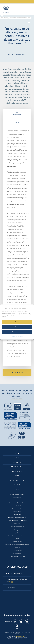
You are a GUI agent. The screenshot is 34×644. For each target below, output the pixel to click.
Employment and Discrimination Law (17, 517)
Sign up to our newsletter (17, 615)
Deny (17, 327)
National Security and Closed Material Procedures (17, 544)
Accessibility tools (26, 2)
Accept (17, 322)
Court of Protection (17, 509)
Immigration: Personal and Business (17, 536)
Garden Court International (17, 526)
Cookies (13, 337)
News (17, 476)
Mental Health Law (17, 542)
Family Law (17, 523)
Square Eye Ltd (23, 639)
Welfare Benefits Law (17, 559)
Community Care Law (17, 506)
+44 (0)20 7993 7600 (25, 9)
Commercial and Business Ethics (17, 503)
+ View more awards (17, 399)
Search (21, 9)
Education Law (17, 515)
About (17, 458)
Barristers (17, 462)
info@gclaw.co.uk (15, 573)
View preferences (17, 332)
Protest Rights (17, 553)
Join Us (17, 485)
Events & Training (17, 480)
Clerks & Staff (17, 467)
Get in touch (17, 372)
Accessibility (7, 632)
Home (17, 453)
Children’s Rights (17, 497)
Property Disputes (17, 550)
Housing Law (17, 530)
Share (17, 122)
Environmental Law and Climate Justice (17, 520)
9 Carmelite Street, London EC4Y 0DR (17, 581)
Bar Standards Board (21, 636)
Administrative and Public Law (17, 494)
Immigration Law (17, 533)
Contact (17, 489)
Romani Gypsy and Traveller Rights (17, 556)
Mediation (17, 539)
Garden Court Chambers (6, 9)
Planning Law (17, 547)
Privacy (20, 337)
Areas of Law (17, 471)
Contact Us (17, 113)
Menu (30, 9)
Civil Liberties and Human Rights (17, 500)
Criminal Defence (17, 512)
